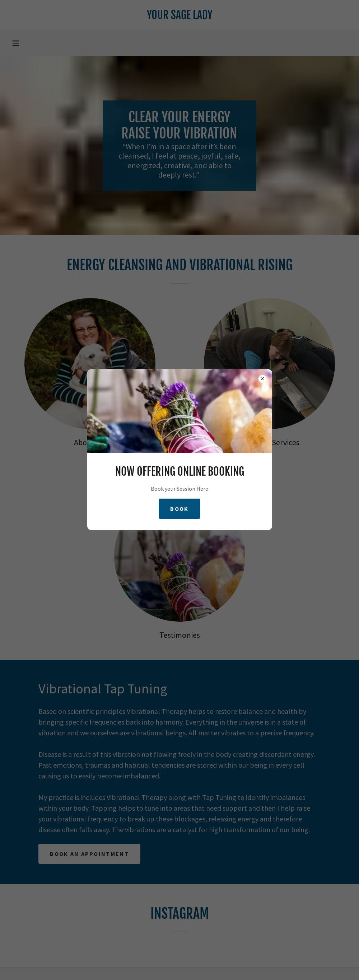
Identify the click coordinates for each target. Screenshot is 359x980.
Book (179, 509)
